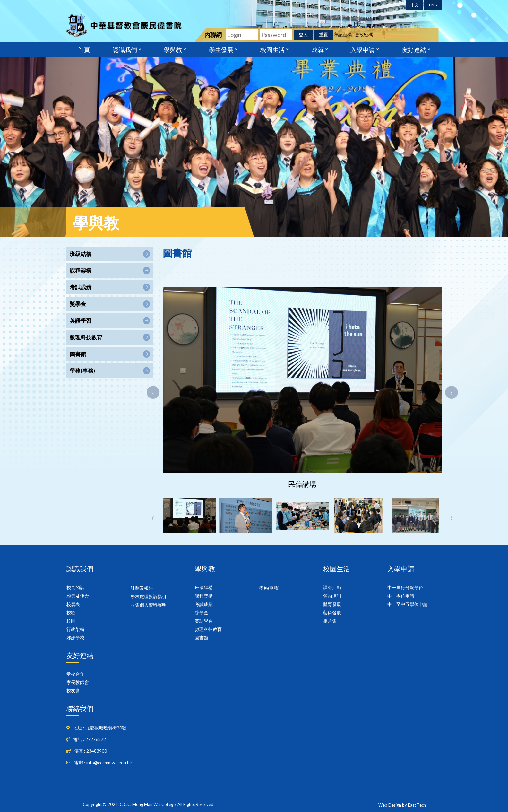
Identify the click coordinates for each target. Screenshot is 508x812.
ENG (433, 5)
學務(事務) (269, 588)
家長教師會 (78, 682)
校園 (71, 621)
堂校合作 (75, 674)
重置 (323, 35)
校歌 (71, 612)
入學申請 (363, 49)
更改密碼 (364, 35)
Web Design (390, 805)
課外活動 (332, 587)
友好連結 (414, 49)
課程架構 (204, 596)
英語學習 (204, 621)
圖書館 (202, 637)
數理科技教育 (208, 629)
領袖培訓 (332, 596)
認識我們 (125, 49)
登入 (303, 35)
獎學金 (202, 612)
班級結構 (204, 587)
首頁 (84, 49)
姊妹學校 (75, 637)
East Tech (417, 805)
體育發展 (332, 604)
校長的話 (75, 587)
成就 (318, 49)
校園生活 (272, 49)
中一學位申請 (401, 596)
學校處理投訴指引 (149, 596)
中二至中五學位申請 (408, 604)
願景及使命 (78, 596)
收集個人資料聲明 (149, 605)
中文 (415, 5)
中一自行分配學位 (405, 587)
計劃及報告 (142, 588)
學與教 (173, 49)
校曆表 (73, 604)
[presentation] (153, 392)
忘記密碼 (343, 35)
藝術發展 (332, 612)
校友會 (73, 690)
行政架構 (75, 629)
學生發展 (221, 49)
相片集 (330, 621)
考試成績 (204, 604)
